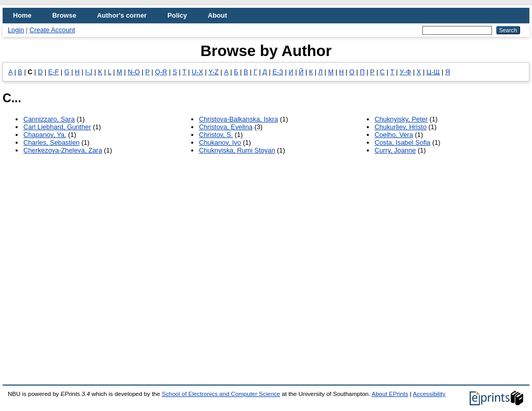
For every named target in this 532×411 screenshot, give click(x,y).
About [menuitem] (217, 15)
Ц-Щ (433, 72)
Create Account (52, 30)
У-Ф (405, 72)
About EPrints (390, 394)
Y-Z (213, 72)
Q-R (161, 72)
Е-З (278, 72)
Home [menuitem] (22, 15)
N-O (134, 72)
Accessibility (429, 394)
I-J (89, 72)
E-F (54, 72)
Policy (177, 15)
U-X (197, 72)
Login (16, 30)
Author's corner (122, 15)
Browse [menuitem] (64, 15)
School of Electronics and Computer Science (221, 394)
